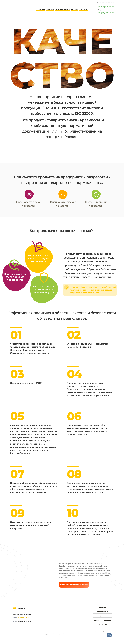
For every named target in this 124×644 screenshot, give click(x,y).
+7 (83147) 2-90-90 (24, 618)
